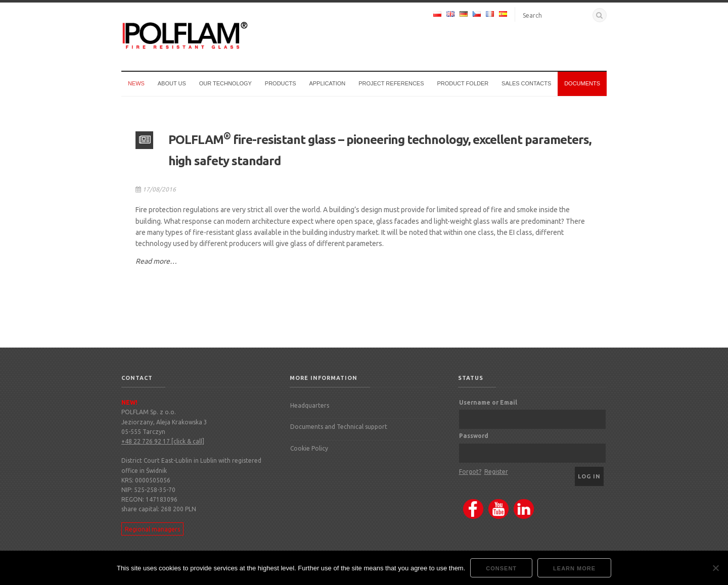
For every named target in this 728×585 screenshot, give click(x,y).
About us (172, 83)
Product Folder (463, 83)
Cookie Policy (309, 448)
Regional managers (152, 529)
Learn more (574, 568)
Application (327, 83)
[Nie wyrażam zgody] (715, 568)
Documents (582, 83)
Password (474, 436)
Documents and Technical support (339, 427)
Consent (501, 568)
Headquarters (310, 405)
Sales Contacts (526, 83)
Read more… (156, 261)
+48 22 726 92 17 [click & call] (163, 441)
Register (496, 472)
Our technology (225, 83)
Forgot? (470, 472)
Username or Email (488, 402)
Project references (391, 83)
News (136, 83)
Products (281, 83)
